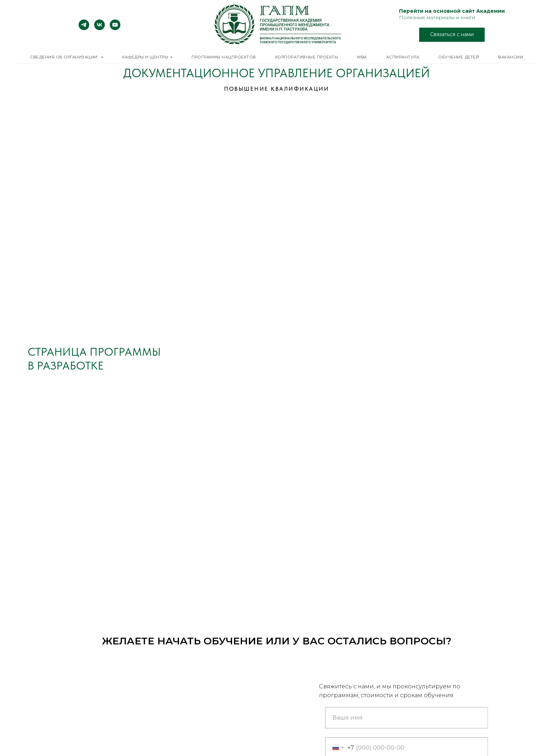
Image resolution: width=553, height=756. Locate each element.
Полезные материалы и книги (437, 17)
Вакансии (511, 57)
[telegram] (84, 28)
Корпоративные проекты (307, 57)
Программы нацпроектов (224, 57)
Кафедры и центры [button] (145, 57)
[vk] (99, 28)
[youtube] (115, 28)
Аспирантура (403, 57)
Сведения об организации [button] (64, 57)
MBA (362, 57)
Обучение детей (459, 57)
